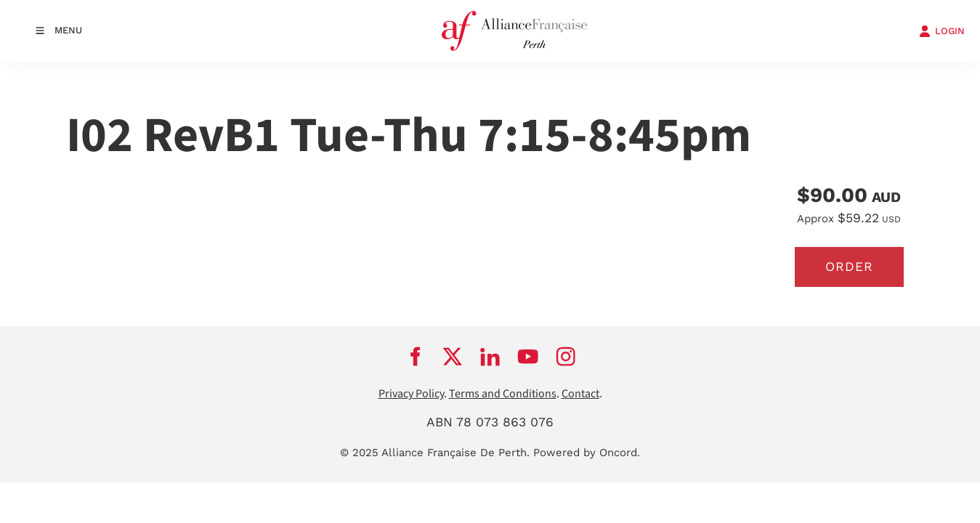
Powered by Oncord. (587, 453)
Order (849, 267)
